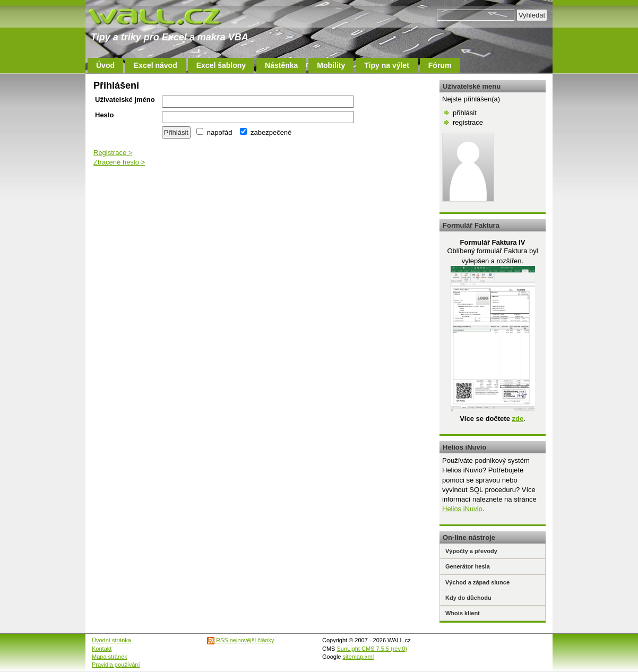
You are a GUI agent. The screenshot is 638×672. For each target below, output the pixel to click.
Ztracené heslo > (119, 162)
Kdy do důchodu (468, 598)
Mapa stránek (110, 657)
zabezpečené (266, 132)
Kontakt (102, 649)
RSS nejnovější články (241, 640)
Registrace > (113, 153)
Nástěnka (281, 65)
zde (518, 419)
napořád (214, 132)
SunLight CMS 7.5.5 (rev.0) (372, 649)
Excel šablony (221, 65)
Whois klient (463, 613)
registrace (468, 122)
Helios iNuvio (462, 509)
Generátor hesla (468, 566)
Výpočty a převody (471, 551)
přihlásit (465, 113)
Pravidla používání (116, 665)
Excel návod (156, 65)
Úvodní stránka (111, 640)
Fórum (440, 65)
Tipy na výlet (387, 65)
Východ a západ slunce (477, 582)
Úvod (105, 65)
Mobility (331, 65)
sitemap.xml (359, 657)
